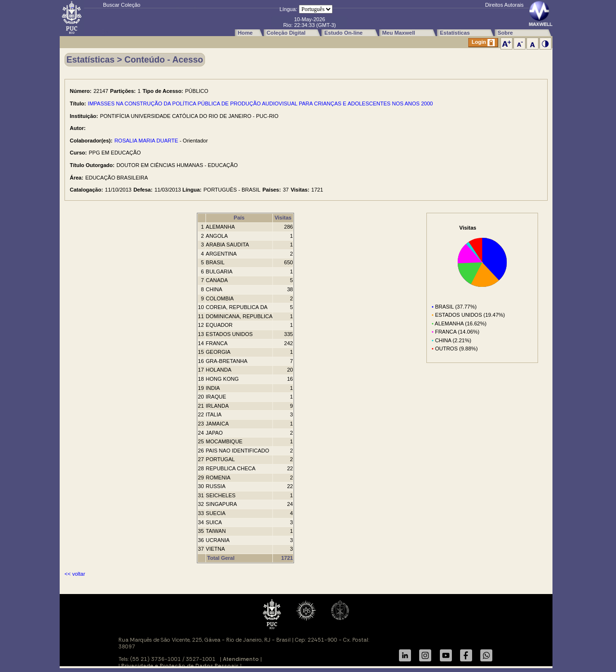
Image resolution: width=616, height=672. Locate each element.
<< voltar (75, 574)
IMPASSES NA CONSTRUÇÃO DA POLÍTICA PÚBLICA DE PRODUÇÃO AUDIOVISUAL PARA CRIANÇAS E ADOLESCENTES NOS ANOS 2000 (261, 103)
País (239, 218)
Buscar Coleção (122, 5)
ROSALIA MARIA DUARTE (146, 141)
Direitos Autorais (504, 5)
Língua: (289, 9)
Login (483, 43)
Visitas (283, 218)
